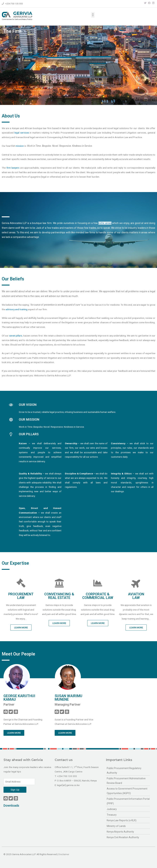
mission (20, 172)
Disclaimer (64, 854)
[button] (93, 15)
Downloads (11, 805)
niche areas (105, 289)
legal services (22, 159)
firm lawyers (13, 194)
